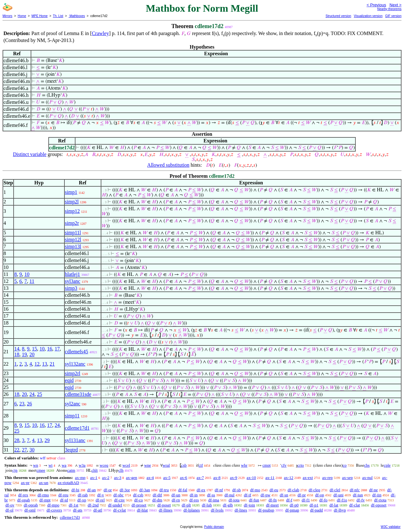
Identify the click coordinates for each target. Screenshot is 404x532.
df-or (108, 490)
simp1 (71, 192)
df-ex (201, 490)
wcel (126, 465)
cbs (367, 465)
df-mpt (45, 500)
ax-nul (367, 478)
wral (166, 465)
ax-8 (217, 478)
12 (37, 364)
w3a (82, 465)
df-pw (266, 495)
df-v (101, 495)
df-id (64, 500)
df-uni (338, 495)
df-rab (83, 495)
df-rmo (43, 495)
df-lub (207, 505)
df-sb (237, 490)
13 (45, 364)
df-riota (380, 500)
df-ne (373, 490)
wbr (244, 465)
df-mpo (53, 505)
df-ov (10, 505)
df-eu (274, 490)
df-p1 (314, 505)
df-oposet (379, 505)
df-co (138, 500)
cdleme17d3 (70, 517)
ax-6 (184, 478)
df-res (194, 500)
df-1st (74, 505)
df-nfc (355, 490)
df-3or (125, 490)
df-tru (164, 490)
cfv (284, 465)
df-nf (219, 490)
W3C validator (391, 527)
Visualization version (368, 16)
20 (32, 354)
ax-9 (234, 478)
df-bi (75, 490)
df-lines (241, 510)
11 (32, 281)
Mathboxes (77, 16)
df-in (194, 495)
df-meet (272, 505)
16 (50, 349)
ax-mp (80, 478)
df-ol (9, 510)
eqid (69, 380)
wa (64, 465)
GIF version (393, 16)
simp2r (72, 223)
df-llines (166, 510)
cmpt (267, 465)
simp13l (73, 246)
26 (29, 404)
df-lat (334, 505)
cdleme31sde (78, 394)
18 (17, 354)
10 (27, 274)
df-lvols (217, 510)
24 (32, 394)
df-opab (24, 500)
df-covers (54, 510)
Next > (395, 5)
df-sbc (119, 495)
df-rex (23, 495)
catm (71, 470)
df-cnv (120, 500)
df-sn (284, 495)
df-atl (98, 510)
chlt (95, 470)
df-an (91, 490)
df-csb (138, 495)
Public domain (214, 527)
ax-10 (251, 478)
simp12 (72, 211)
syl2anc (73, 404)
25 (39, 394)
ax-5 (167, 478)
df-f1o (342, 500)
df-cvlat (120, 510)
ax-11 (270, 478)
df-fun (254, 500)
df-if (248, 495)
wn (36, 465)
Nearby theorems (389, 9)
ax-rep (327, 478)
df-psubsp (266, 510)
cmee (41, 470)
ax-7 (200, 478)
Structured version (338, 16)
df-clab (293, 490)
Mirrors (7, 16)
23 (22, 404)
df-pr (302, 495)
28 (17, 440)
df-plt (186, 505)
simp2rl (73, 373)
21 (52, 364)
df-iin (377, 495)
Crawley (100, 33)
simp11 (72, 416)
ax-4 (150, 478)
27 (24, 450)
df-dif (157, 495)
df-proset (139, 505)
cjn (15, 470)
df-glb (228, 505)
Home (22, 16)
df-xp (82, 500)
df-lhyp (340, 510)
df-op (320, 495)
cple (387, 465)
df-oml (30, 510)
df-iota (234, 500)
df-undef (115, 505)
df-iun (358, 495)
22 (17, 450)
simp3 (71, 288)
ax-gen (131, 478)
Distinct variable (30, 154)
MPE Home (40, 16)
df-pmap (292, 510)
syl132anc (75, 364)
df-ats (78, 510)
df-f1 (306, 500)
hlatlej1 (73, 274)
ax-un (44, 483)
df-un (176, 495)
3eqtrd (71, 450)
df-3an (145, 490)
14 (17, 349)
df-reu (63, 495)
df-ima (214, 500)
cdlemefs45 (77, 352)
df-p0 (294, 505)
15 (34, 349)
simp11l (73, 233)
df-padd (316, 510)
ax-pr (25, 483)
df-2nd (93, 505)
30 (32, 450)
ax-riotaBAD (68, 483)
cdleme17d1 (77, 428)
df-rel (100, 500)
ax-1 (94, 478)
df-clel (335, 490)
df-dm (157, 500)
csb (184, 465)
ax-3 (118, 478)
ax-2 (106, 478)
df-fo (324, 500)
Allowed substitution (168, 165)
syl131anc (75, 440)
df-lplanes (192, 510)
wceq (104, 465)
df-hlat (143, 510)
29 (47, 440)
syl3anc (73, 281)
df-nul (229, 495)
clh (121, 470)
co (345, 465)
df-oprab (31, 505)
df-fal (183, 490)
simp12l (73, 239)
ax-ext (308, 478)
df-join (250, 505)
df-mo (255, 490)
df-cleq (315, 490)
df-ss (211, 495)
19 (24, 354)
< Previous (376, 5)
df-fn (273, 500)
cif (201, 465)
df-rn (176, 500)
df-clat (355, 505)
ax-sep (348, 478)
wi (50, 465)
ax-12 (289, 478)
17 (57, 349)
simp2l (72, 202)
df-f (289, 500)
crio (301, 465)
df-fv (361, 500)
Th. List (58, 16)
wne (148, 465)
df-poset (164, 505)
